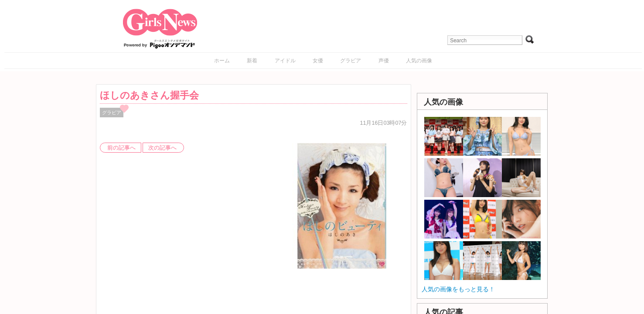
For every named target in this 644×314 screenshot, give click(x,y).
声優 (384, 61)
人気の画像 (419, 61)
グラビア (351, 61)
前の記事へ (121, 148)
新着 (252, 61)
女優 (318, 61)
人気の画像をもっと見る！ (458, 289)
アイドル (285, 61)
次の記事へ (162, 148)
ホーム (222, 61)
